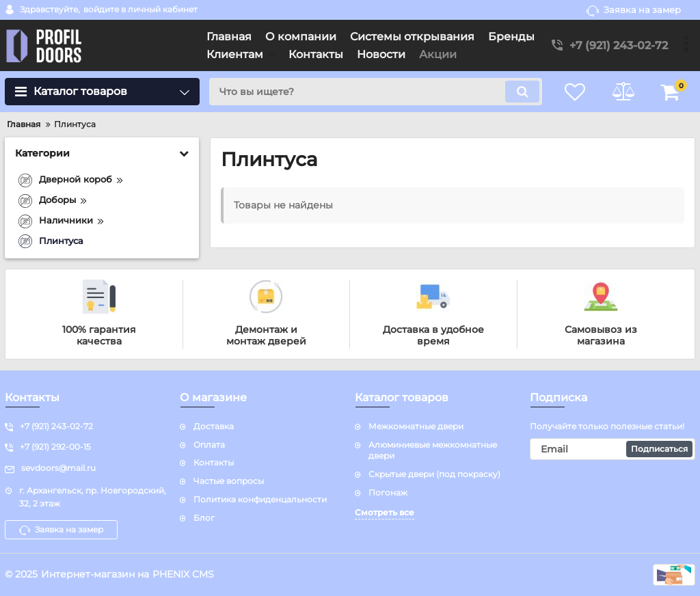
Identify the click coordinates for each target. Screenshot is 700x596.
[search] (376, 92)
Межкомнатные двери (416, 426)
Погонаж (388, 492)
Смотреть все (385, 512)
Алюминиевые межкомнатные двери (433, 450)
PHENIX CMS (183, 574)
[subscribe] (612, 449)
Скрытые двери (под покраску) (434, 474)
